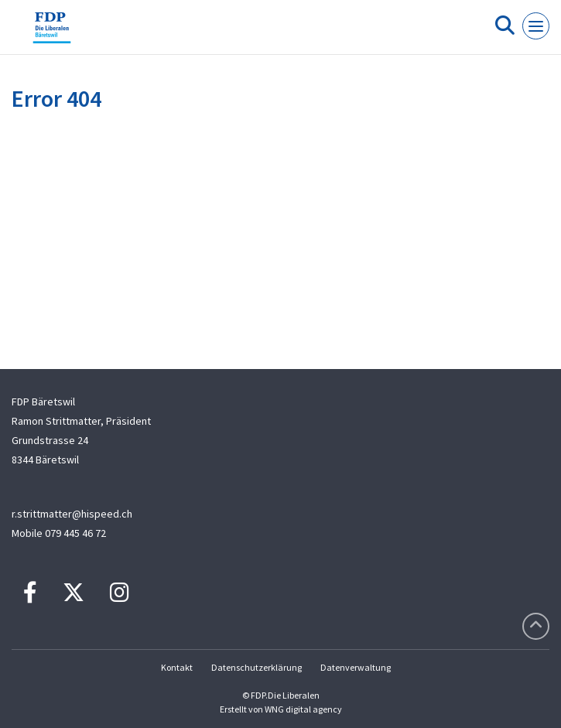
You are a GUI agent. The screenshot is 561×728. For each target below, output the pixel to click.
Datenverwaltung (356, 667)
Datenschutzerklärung (257, 667)
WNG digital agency (303, 709)
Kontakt (177, 667)
